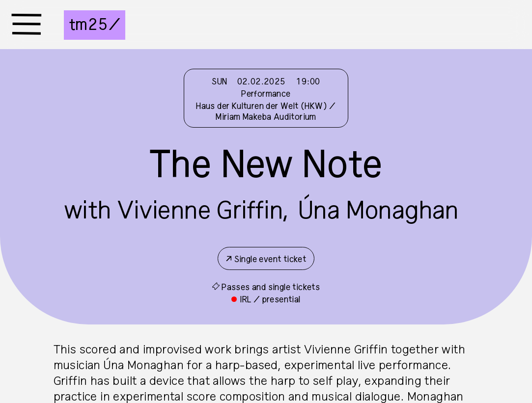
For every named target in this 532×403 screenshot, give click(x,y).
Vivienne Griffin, (203, 211)
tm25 (89, 25)
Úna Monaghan (378, 211)
